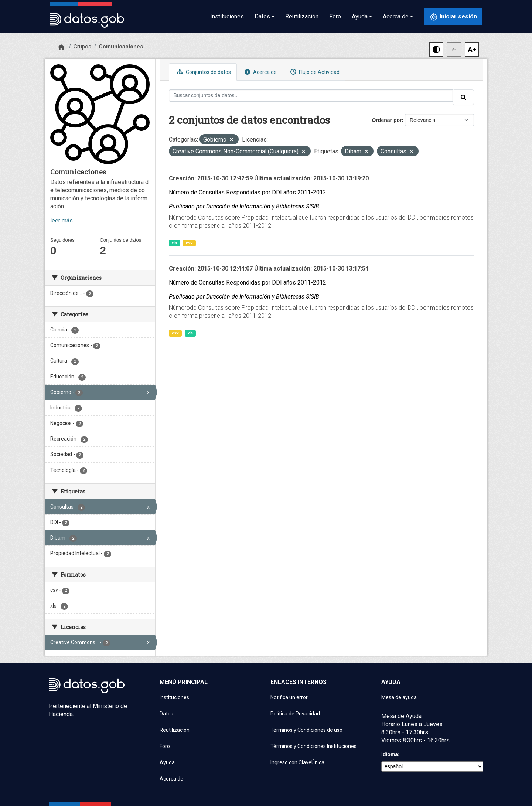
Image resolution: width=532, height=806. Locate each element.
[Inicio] (61, 47)
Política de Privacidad (295, 714)
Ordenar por (387, 120)
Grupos (82, 47)
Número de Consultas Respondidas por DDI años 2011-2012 (248, 192)
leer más (62, 220)
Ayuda (167, 762)
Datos (166, 714)
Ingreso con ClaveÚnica (297, 762)
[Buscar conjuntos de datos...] (311, 96)
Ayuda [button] (360, 16)
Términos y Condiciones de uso (306, 730)
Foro (335, 16)
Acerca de (260, 72)
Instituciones (227, 16)
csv (189, 243)
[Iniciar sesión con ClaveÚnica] (453, 17)
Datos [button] (262, 16)
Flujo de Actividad (314, 72)
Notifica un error (289, 697)
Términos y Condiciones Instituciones (313, 746)
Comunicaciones (121, 47)
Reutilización (302, 16)
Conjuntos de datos (203, 72)
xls (174, 243)
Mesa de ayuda (399, 697)
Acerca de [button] (396, 16)
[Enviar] (463, 97)
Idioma (390, 754)
